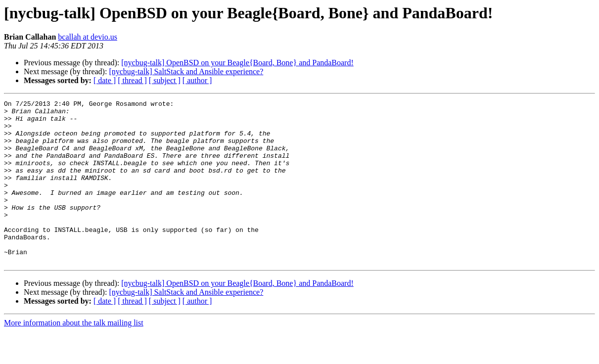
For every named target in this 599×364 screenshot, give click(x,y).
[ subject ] (165, 80)
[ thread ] (132, 80)
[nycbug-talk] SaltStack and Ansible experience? (186, 71)
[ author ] (197, 80)
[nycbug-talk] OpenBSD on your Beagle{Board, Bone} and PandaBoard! (237, 63)
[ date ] (105, 80)
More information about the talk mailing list (74, 355)
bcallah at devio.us (88, 37)
